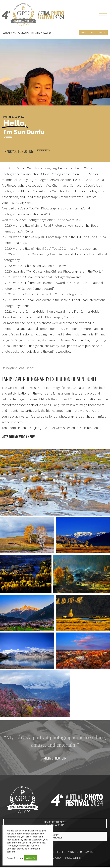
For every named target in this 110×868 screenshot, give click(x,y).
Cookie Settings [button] (15, 858)
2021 (23, 117)
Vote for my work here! (18, 437)
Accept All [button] (31, 858)
